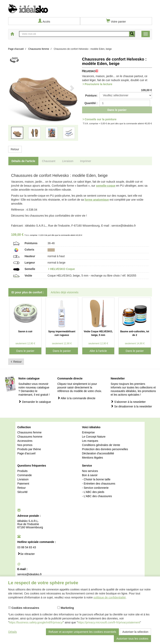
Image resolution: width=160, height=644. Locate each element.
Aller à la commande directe (76, 398)
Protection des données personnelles (105, 449)
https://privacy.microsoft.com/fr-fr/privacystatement (109, 622)
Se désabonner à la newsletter (131, 406)
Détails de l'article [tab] (23, 161)
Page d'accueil (26, 453)
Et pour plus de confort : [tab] (28, 292)
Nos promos (25, 445)
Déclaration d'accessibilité (98, 453)
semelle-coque (106, 186)
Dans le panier (117, 110)
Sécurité (22, 492)
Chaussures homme (30, 437)
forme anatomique (97, 200)
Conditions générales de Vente (101, 445)
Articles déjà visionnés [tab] (65, 292)
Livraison (23, 479)
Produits (22, 471)
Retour (15, 149)
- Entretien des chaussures (99, 484)
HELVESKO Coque (62, 269)
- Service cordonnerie (95, 488)
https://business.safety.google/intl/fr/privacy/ (36, 622)
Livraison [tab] (68, 161)
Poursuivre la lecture (99, 84)
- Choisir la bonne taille (96, 479)
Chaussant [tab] (49, 161)
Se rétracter (26, 554)
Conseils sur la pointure (101, 119)
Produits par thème (29, 449)
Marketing (66, 608)
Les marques (90, 441)
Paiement (23, 484)
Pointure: (91, 96)
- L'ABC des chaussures (97, 496)
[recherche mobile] (132, 34)
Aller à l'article (98, 351)
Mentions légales (92, 458)
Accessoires (25, 441)
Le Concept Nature (94, 437)
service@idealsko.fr (30, 574)
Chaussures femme (29, 432)
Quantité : (91, 103)
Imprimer (86, 161)
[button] (13, 101)
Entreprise (88, 432)
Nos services (90, 471)
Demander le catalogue (35, 402)
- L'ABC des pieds (93, 492)
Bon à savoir (90, 475)
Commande (25, 475)
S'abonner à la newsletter (128, 402)
